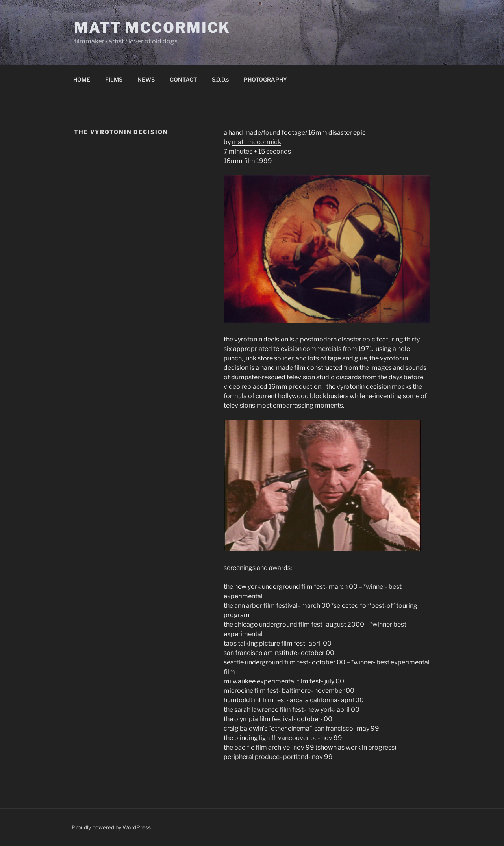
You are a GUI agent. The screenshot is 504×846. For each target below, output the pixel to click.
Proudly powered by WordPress (111, 827)
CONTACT (183, 79)
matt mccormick (257, 142)
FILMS (114, 79)
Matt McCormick (152, 28)
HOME (82, 79)
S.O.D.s (220, 79)
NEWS (146, 79)
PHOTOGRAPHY (265, 79)
